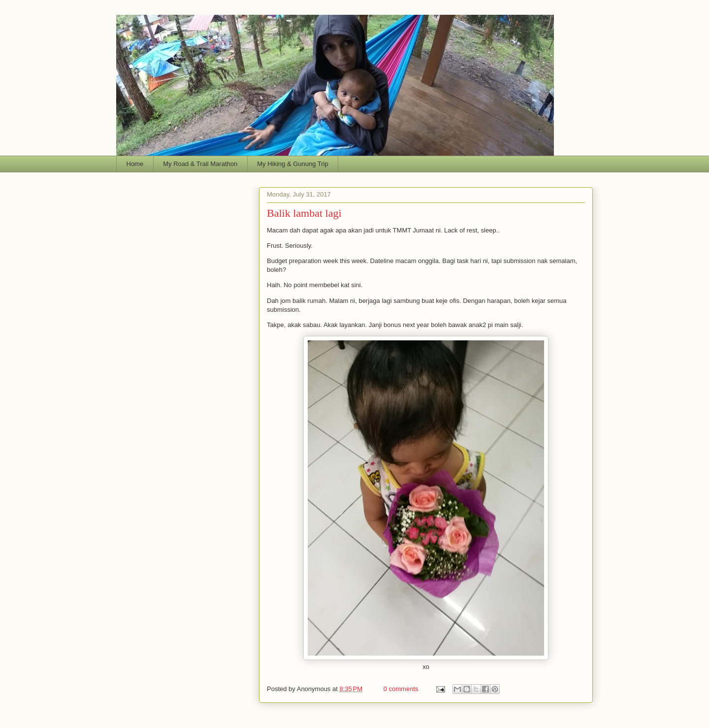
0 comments (401, 689)
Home (135, 164)
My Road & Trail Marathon (200, 164)
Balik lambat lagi (304, 213)
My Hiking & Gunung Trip (293, 164)
